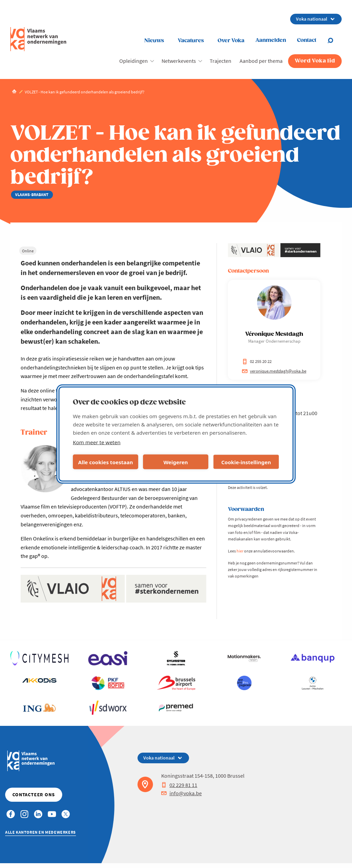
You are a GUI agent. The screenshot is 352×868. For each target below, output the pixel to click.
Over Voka (231, 41)
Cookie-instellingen (246, 462)
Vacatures (191, 41)
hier (240, 551)
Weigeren (175, 462)
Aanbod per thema (261, 61)
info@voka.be (181, 793)
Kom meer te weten (97, 442)
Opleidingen (134, 61)
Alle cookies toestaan (105, 462)
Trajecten (221, 61)
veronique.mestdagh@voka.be (274, 371)
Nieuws (154, 41)
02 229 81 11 (179, 785)
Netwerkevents (179, 61)
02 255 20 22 (257, 361)
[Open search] (334, 41)
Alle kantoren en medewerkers (41, 832)
